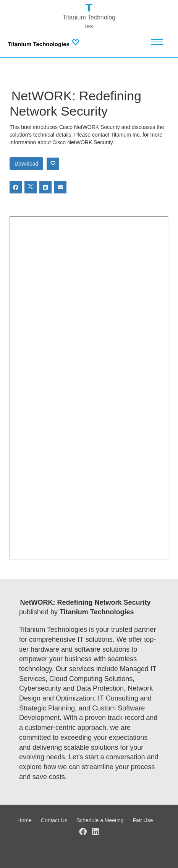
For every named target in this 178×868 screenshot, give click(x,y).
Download (26, 164)
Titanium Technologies (39, 44)
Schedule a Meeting (100, 820)
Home (25, 820)
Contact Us (54, 820)
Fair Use (143, 820)
